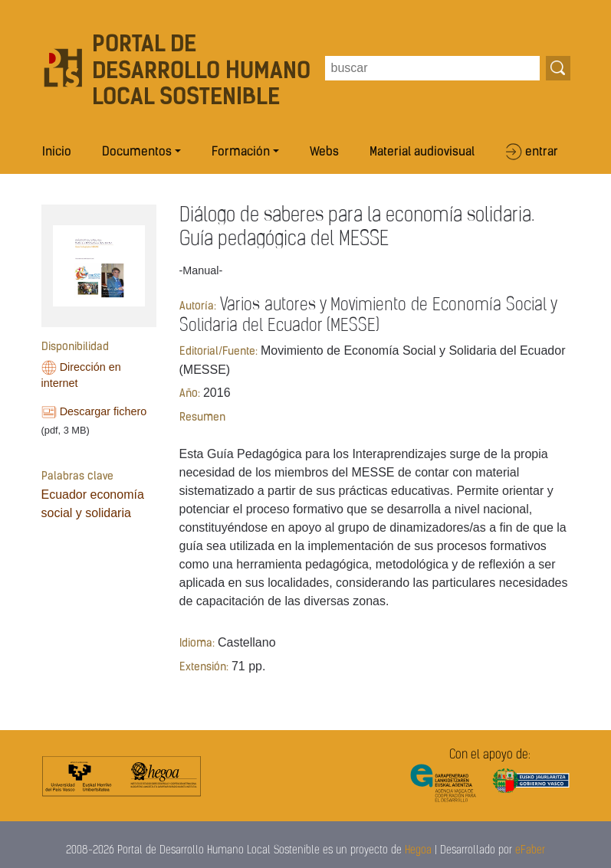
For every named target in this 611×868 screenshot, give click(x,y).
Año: (190, 394)
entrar (542, 152)
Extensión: (204, 668)
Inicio (57, 152)
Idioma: (197, 644)
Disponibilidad (75, 347)
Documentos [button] (137, 152)
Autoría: (198, 307)
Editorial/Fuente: (218, 352)
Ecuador (64, 495)
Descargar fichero (103, 411)
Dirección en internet (81, 375)
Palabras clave (77, 477)
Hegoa (418, 851)
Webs (324, 152)
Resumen (202, 418)
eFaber (530, 851)
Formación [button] (241, 152)
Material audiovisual (422, 152)
